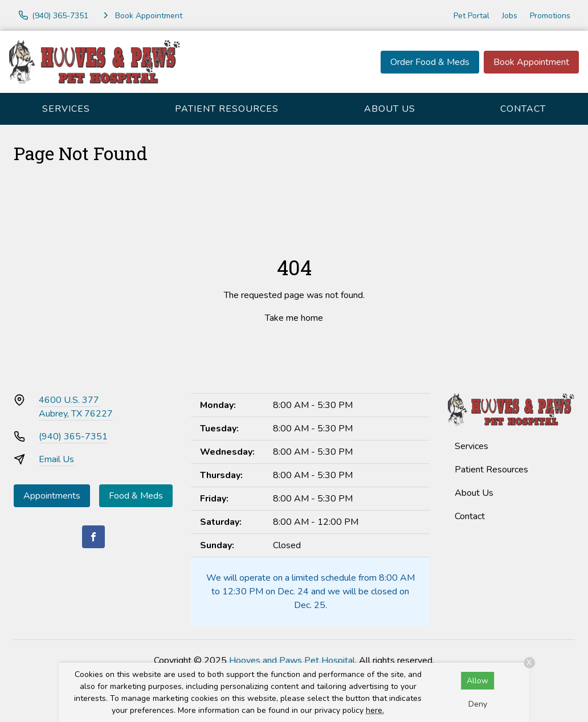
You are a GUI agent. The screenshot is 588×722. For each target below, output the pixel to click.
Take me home (294, 318)
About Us (390, 109)
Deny (478, 704)
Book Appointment (531, 62)
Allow (477, 681)
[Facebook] (93, 537)
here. (375, 710)
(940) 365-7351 (73, 437)
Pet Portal (471, 16)
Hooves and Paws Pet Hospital (292, 660)
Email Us (56, 459)
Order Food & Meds (430, 62)
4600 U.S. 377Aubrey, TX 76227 (76, 407)
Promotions (550, 16)
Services (66, 109)
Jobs (510, 16)
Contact (523, 109)
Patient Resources (227, 109)
